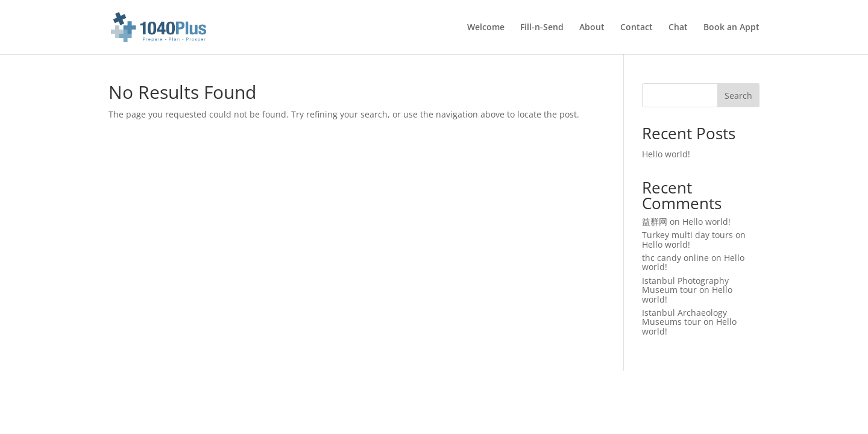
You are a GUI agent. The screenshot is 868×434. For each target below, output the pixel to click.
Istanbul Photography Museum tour (685, 285)
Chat (678, 28)
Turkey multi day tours (687, 235)
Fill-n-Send (542, 28)
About (592, 28)
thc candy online (675, 258)
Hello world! (666, 154)
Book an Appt (731, 28)
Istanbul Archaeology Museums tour (684, 317)
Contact (637, 28)
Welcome (486, 28)
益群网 (655, 222)
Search (738, 96)
